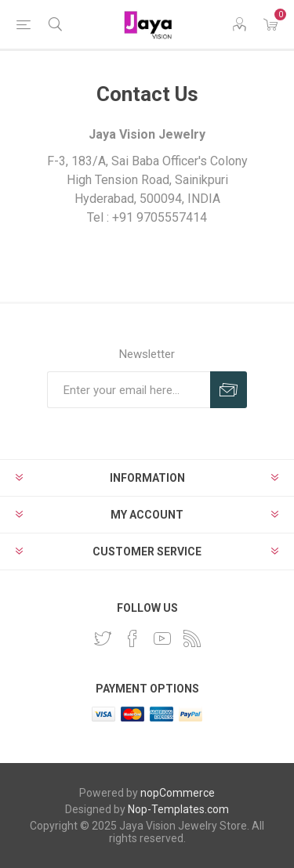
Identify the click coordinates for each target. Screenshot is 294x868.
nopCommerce (178, 793)
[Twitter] (103, 638)
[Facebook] (132, 638)
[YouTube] (162, 638)
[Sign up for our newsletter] (129, 390)
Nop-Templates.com (178, 809)
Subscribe (229, 390)
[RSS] (192, 638)
